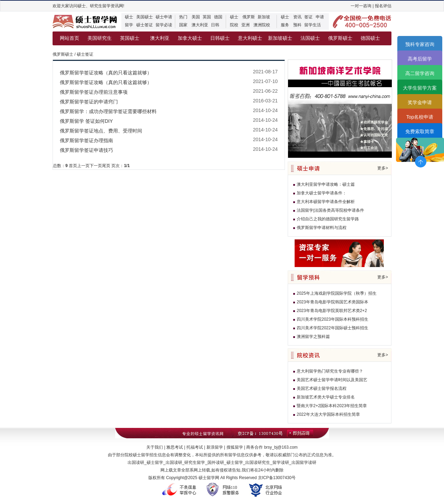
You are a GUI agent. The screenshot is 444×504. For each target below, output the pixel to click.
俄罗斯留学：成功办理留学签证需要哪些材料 (108, 111)
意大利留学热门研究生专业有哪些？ (330, 371)
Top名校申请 (420, 117)
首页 (73, 166)
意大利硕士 (250, 38)
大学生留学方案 (420, 88)
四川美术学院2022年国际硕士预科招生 (332, 328)
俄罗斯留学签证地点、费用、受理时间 (101, 131)
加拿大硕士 (190, 38)
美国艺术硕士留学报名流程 (322, 388)
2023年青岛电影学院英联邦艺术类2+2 (332, 311)
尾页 (106, 166)
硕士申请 (164, 17)
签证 (308, 17)
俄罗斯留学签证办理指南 (86, 140)
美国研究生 (100, 38)
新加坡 (264, 17)
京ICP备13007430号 (277, 478)
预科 (297, 25)
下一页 (96, 166)
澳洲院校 (262, 25)
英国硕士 (130, 38)
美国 (196, 17)
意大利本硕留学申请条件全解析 (326, 202)
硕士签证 (145, 25)
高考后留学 (420, 59)
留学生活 (313, 25)
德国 (218, 17)
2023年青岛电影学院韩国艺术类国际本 (332, 302)
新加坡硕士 (280, 38)
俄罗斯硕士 (340, 38)
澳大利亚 (200, 25)
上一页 (83, 166)
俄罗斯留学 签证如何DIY (86, 121)
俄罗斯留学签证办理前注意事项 (94, 92)
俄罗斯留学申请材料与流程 (322, 228)
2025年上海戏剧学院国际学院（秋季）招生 (337, 293)
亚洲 (246, 25)
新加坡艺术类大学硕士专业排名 (326, 397)
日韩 (215, 25)
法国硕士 (310, 38)
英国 (207, 17)
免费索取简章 (420, 131)
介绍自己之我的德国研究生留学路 (328, 219)
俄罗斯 (249, 17)
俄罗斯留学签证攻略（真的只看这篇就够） (106, 73)
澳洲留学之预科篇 (313, 337)
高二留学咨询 (420, 73)
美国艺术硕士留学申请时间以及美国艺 (332, 380)
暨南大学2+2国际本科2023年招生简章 (332, 406)
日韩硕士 (220, 38)
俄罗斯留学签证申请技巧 (86, 150)
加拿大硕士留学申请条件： (322, 193)
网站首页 (70, 38)
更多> (383, 168)
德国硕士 (370, 38)
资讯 (297, 17)
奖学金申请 (420, 102)
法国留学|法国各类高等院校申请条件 (330, 210)
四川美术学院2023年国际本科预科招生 (332, 319)
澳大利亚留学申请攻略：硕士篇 (326, 184)
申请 (320, 17)
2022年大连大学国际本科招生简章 (328, 414)
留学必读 (164, 25)
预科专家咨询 (420, 44)
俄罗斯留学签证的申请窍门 (89, 102)
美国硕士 (145, 17)
